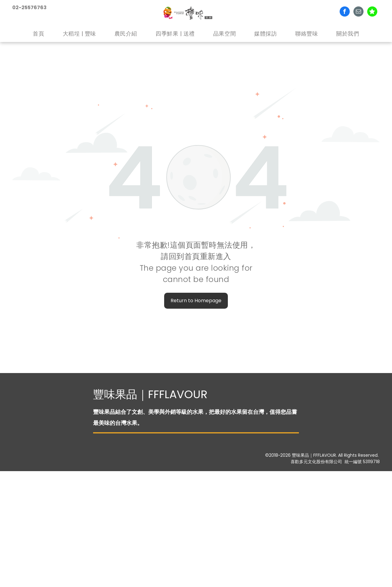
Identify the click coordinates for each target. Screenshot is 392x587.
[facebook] (345, 12)
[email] (358, 12)
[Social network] (372, 12)
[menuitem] (38, 34)
